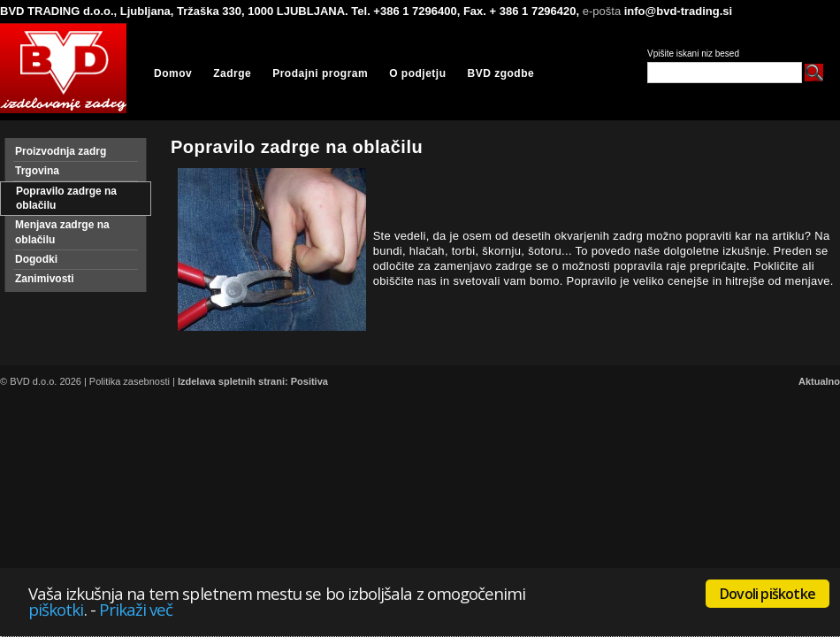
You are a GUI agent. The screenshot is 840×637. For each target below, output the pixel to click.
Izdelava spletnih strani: (233, 381)
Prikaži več (136, 609)
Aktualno (819, 381)
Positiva (309, 381)
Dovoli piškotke (767, 594)
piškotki (56, 609)
